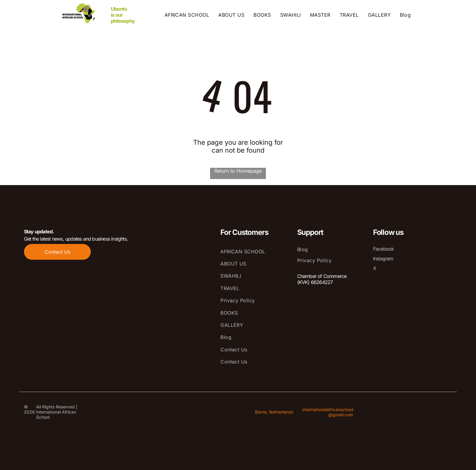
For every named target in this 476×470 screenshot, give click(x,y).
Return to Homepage (238, 171)
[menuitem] (187, 15)
